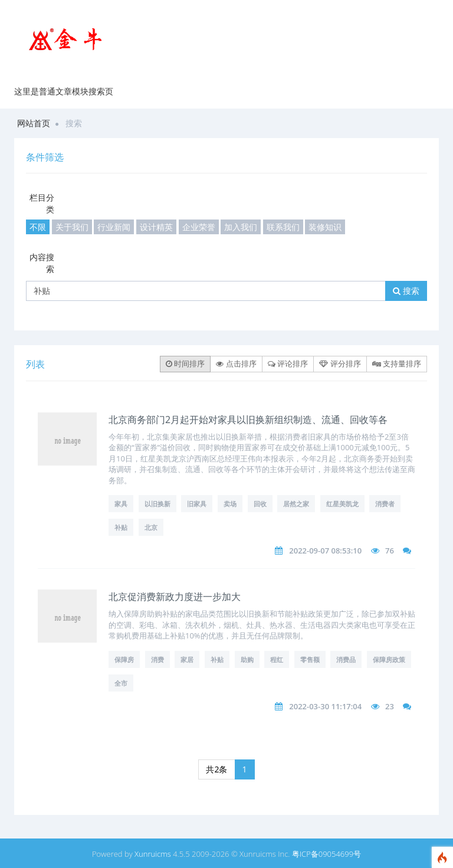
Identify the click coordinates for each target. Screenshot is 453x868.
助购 (247, 659)
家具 (121, 504)
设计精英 (156, 227)
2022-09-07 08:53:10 (325, 551)
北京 (151, 527)
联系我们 (283, 227)
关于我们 (72, 227)
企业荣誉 (199, 227)
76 (390, 551)
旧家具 (197, 504)
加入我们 (241, 227)
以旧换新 (157, 504)
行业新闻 (114, 227)
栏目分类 (42, 203)
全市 (121, 683)
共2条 (216, 769)
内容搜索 (42, 263)
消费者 (385, 504)
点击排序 (236, 363)
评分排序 (340, 363)
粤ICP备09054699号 (326, 854)
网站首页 (34, 123)
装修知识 (325, 227)
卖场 (230, 504)
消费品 (346, 659)
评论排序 (288, 363)
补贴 (121, 527)
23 (390, 706)
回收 (260, 504)
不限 (38, 227)
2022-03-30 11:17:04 (325, 706)
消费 (157, 659)
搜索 (406, 291)
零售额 (310, 659)
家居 (187, 659)
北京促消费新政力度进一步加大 (175, 597)
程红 (277, 659)
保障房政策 (389, 659)
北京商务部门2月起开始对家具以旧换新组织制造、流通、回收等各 (248, 420)
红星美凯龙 (342, 504)
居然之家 (296, 504)
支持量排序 (397, 363)
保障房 (124, 659)
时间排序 (185, 363)
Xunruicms (153, 854)
